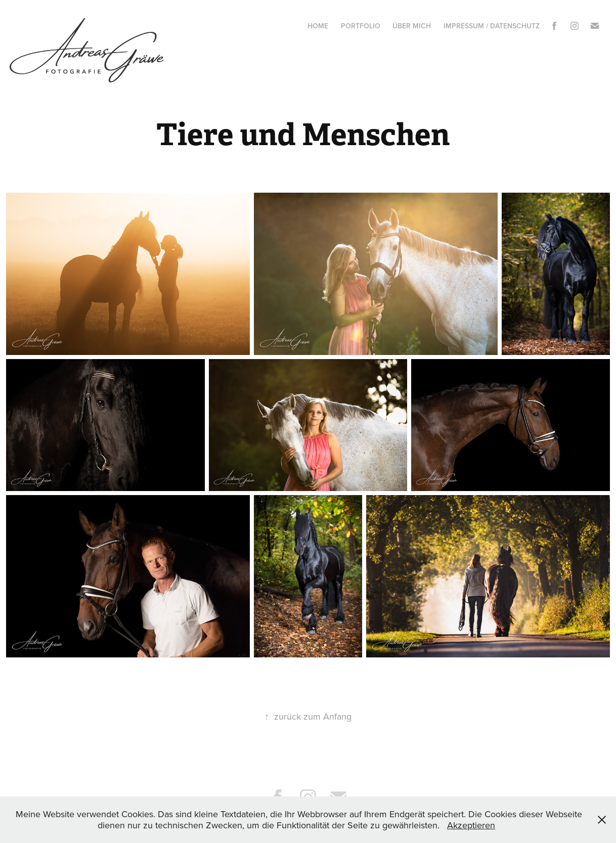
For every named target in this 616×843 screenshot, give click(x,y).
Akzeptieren (471, 825)
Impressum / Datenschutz (492, 26)
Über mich (412, 26)
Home (318, 26)
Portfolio (361, 26)
